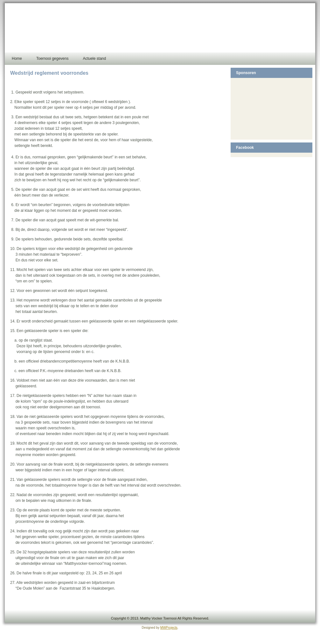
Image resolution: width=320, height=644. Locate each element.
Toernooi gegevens (52, 59)
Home (17, 59)
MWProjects (169, 628)
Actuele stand (94, 59)
